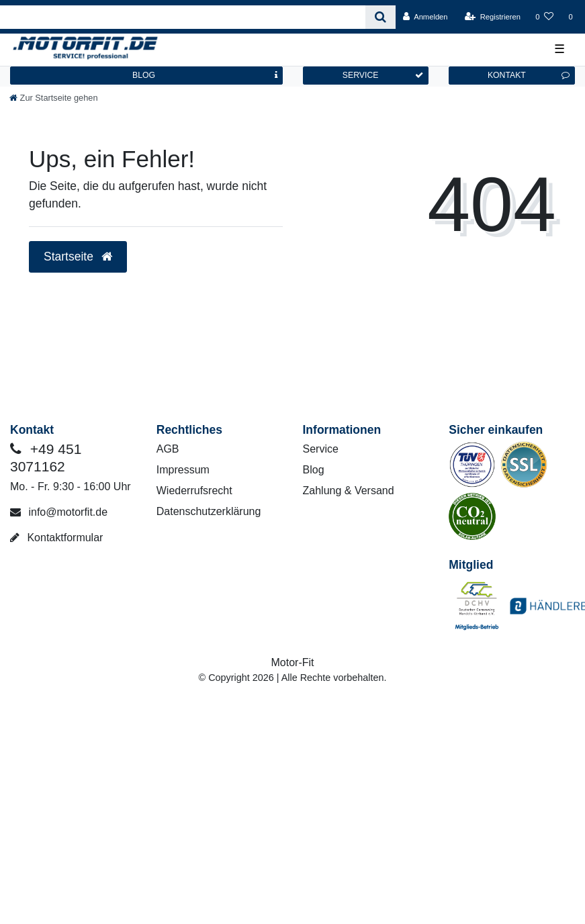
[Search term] (183, 17)
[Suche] (380, 17)
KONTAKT (529, 75)
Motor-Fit (293, 662)
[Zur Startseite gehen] (54, 98)
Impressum (183, 470)
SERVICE (383, 75)
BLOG (205, 75)
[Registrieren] (493, 17)
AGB (168, 449)
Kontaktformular (56, 538)
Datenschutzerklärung (209, 511)
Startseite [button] (78, 257)
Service (321, 449)
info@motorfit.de (59, 512)
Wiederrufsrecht (194, 491)
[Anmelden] (425, 17)
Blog (314, 470)
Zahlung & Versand (349, 491)
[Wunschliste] (544, 17)
